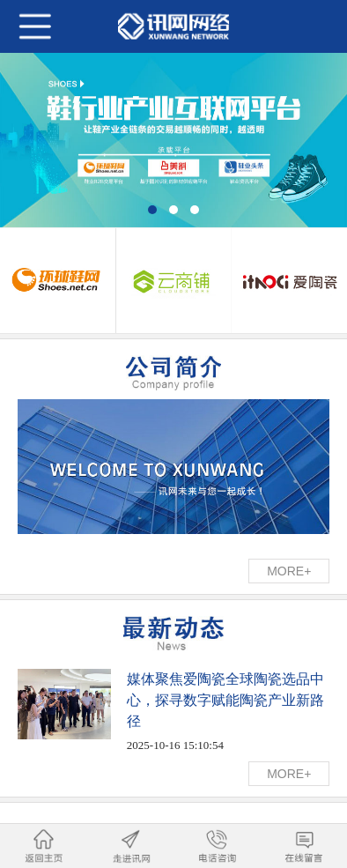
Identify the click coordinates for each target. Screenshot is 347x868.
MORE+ (289, 571)
